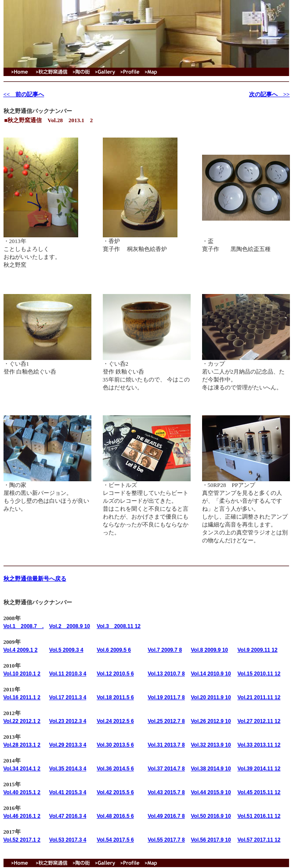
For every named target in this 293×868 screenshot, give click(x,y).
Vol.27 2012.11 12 (259, 721)
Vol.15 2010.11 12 (259, 674)
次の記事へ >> (269, 94)
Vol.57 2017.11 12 (259, 840)
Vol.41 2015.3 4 (68, 792)
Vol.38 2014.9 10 (211, 769)
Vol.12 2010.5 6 (115, 674)
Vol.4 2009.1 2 (21, 650)
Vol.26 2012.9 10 (211, 721)
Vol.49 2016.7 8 (166, 816)
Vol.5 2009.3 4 (66, 650)
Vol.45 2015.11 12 (259, 792)
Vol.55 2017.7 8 (166, 840)
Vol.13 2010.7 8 (166, 674)
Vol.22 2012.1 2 (22, 721)
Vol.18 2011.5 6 (115, 697)
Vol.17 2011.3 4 (68, 697)
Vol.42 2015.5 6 (115, 792)
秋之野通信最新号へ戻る (35, 579)
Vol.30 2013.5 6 (115, 745)
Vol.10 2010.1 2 (22, 674)
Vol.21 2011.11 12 (259, 697)
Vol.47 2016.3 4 (68, 816)
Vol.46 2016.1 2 (22, 816)
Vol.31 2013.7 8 (166, 745)
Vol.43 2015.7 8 (166, 792)
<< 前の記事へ (24, 94)
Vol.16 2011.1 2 (22, 697)
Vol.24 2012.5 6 (115, 721)
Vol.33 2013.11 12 (259, 745)
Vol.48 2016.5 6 (115, 816)
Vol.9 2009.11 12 (258, 650)
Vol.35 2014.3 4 (68, 769)
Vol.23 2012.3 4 (68, 721)
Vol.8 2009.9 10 (209, 650)
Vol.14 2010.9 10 (211, 674)
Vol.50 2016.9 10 (211, 816)
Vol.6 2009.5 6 (114, 650)
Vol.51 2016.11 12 (259, 816)
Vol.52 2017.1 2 (22, 840)
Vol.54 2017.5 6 (115, 840)
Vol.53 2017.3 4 (68, 840)
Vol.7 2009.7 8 (165, 650)
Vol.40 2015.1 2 (22, 792)
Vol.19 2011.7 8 (166, 697)
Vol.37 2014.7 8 (166, 769)
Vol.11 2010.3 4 (68, 674)
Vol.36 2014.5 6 (115, 769)
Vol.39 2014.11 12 (259, 769)
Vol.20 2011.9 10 (211, 697)
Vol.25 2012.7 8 (166, 721)
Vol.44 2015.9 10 (211, 792)
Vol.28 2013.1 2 (22, 745)
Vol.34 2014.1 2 (22, 769)
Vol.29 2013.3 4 (68, 745)
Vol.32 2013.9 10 (211, 745)
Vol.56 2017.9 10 (211, 840)
